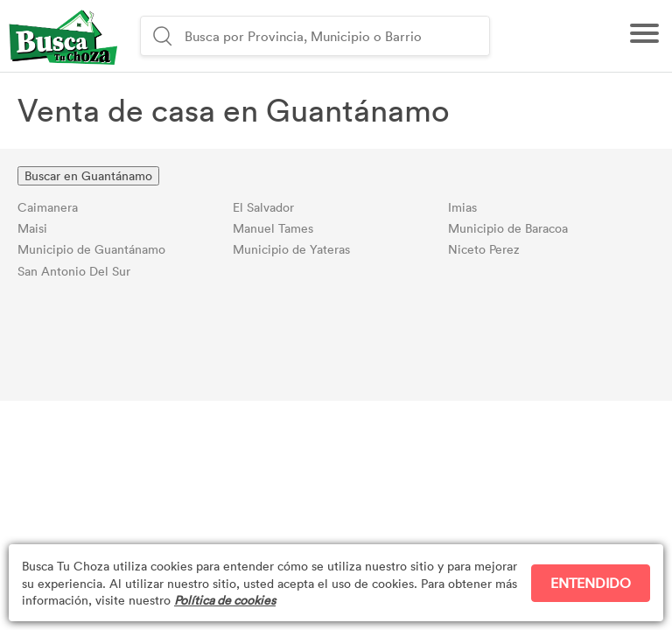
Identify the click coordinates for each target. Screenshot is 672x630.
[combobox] (335, 36)
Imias (462, 207)
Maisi (32, 228)
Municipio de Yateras (291, 249)
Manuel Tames (273, 228)
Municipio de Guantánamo (91, 249)
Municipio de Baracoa (508, 228)
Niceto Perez (484, 249)
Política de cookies (225, 600)
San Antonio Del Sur (74, 271)
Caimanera (48, 207)
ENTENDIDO (591, 583)
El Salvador (263, 207)
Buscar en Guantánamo (88, 175)
